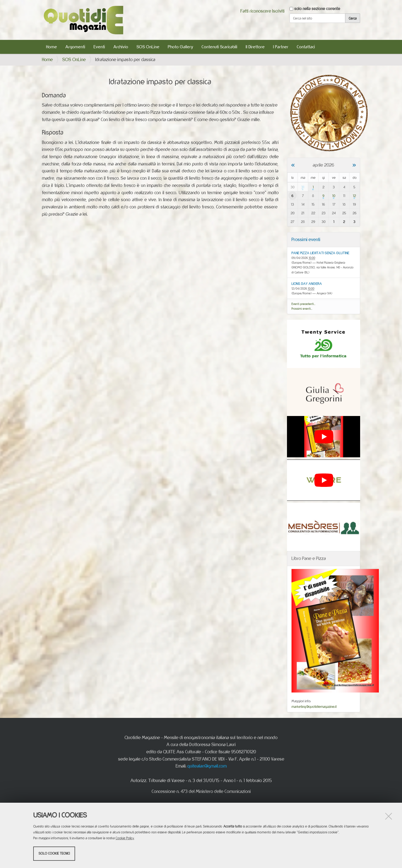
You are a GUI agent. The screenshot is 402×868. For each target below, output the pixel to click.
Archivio (121, 47)
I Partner (281, 47)
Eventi (99, 47)
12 (354, 196)
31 (303, 187)
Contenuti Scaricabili (219, 47)
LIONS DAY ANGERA (307, 283)
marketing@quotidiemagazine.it (314, 706)
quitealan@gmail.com (207, 766)
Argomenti (75, 47)
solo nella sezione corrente (317, 9)
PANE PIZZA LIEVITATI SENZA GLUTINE (320, 253)
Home (52, 47)
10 (334, 196)
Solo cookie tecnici (54, 853)
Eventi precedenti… (303, 304)
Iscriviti (278, 11)
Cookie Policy (125, 838)
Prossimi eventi (306, 239)
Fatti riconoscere (256, 11)
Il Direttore (255, 47)
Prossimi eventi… (302, 309)
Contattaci (306, 47)
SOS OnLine (148, 47)
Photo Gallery (180, 47)
